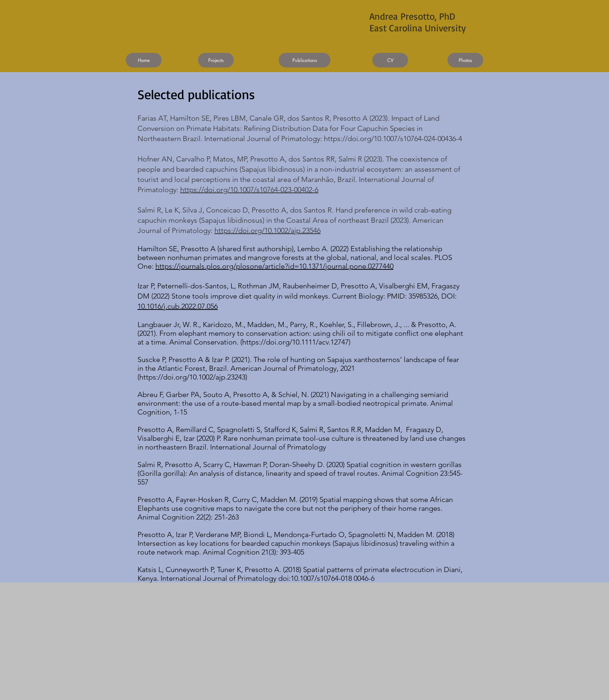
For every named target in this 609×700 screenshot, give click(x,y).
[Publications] (304, 60)
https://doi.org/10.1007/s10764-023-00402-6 (249, 190)
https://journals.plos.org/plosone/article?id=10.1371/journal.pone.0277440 (274, 266)
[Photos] (465, 60)
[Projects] (216, 60)
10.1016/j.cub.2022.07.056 (178, 306)
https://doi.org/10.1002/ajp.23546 (267, 230)
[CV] (390, 60)
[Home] (144, 60)
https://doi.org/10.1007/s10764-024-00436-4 (393, 139)
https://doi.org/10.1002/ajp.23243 (192, 377)
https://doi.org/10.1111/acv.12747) (296, 342)
